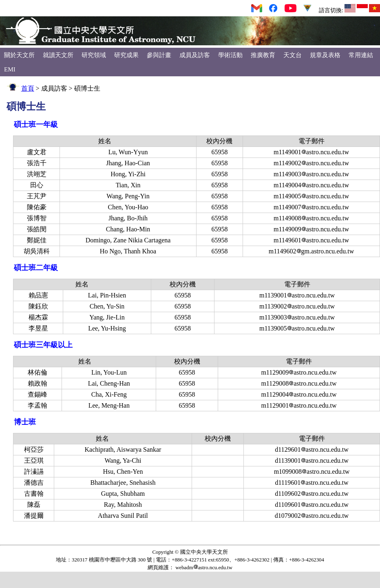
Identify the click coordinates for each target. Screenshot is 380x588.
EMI (10, 69)
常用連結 (361, 55)
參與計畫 (159, 55)
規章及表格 (325, 55)
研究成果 (126, 55)
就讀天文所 (58, 55)
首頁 (28, 88)
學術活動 (230, 55)
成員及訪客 (195, 55)
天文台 (293, 55)
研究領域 (94, 55)
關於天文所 (19, 55)
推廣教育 (263, 55)
